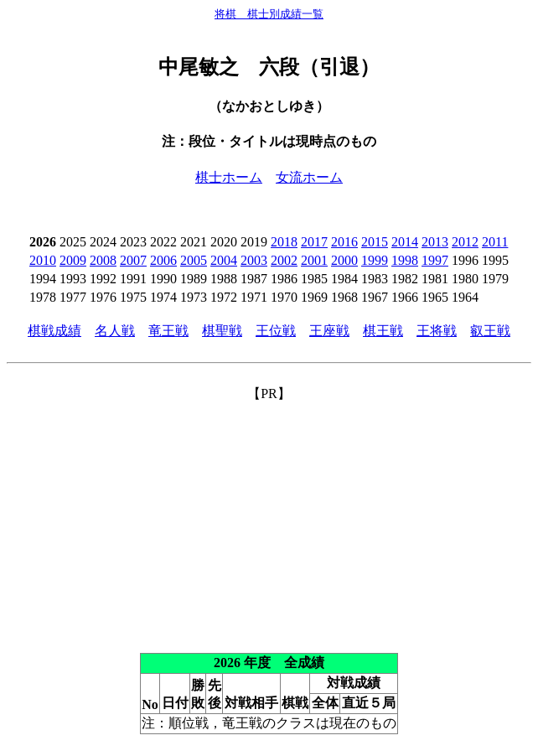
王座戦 (329, 331)
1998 (405, 260)
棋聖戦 (222, 331)
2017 (314, 242)
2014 (405, 242)
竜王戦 (168, 331)
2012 (465, 242)
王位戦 (276, 331)
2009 (73, 260)
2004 (224, 260)
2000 (344, 260)
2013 (435, 242)
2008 (103, 260)
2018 (284, 242)
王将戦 (437, 331)
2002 (284, 260)
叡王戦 (490, 331)
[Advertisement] (269, 520)
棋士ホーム (229, 177)
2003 (254, 260)
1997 (435, 260)
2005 (194, 260)
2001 (314, 260)
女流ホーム (309, 177)
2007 (133, 260)
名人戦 (115, 331)
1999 (375, 260)
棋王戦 (383, 331)
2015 (375, 242)
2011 (495, 242)
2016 (344, 242)
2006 (163, 260)
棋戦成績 (54, 331)
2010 (43, 260)
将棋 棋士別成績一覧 (269, 14)
